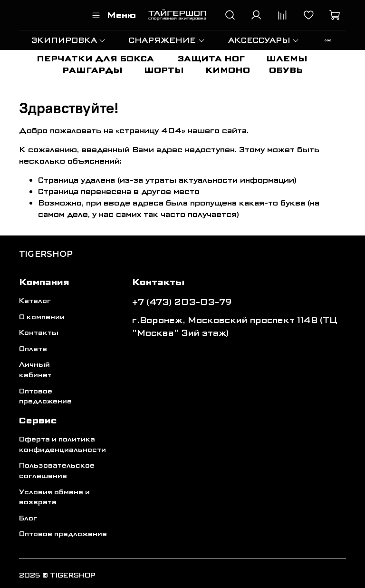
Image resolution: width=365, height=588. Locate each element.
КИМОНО (228, 70)
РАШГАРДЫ (92, 70)
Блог (28, 518)
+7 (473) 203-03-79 (182, 302)
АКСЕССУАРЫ (264, 40)
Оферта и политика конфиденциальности (62, 445)
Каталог (35, 301)
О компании (42, 317)
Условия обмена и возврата (54, 497)
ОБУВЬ (286, 70)
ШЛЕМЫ (287, 59)
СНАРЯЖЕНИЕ (167, 40)
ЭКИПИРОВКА (69, 40)
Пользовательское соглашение (57, 471)
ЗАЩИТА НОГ (211, 59)
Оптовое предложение (45, 397)
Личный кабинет (35, 370)
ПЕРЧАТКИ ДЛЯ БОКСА (95, 59)
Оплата (33, 349)
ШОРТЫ (164, 70)
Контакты (39, 333)
